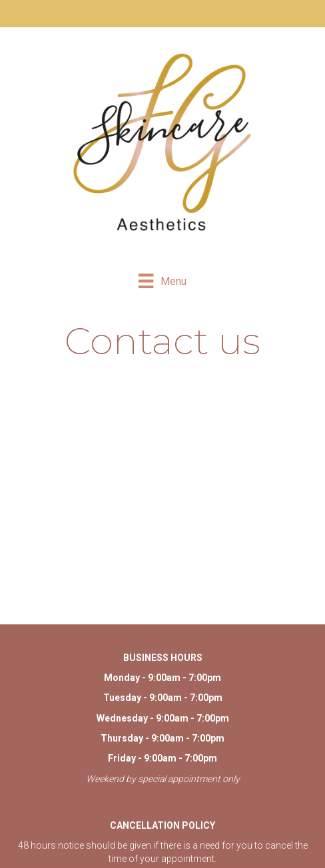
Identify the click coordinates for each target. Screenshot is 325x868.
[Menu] (162, 281)
